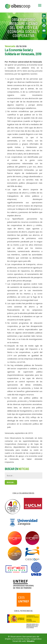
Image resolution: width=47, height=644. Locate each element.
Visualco (31, 641)
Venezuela (10, 46)
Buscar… (11, 482)
